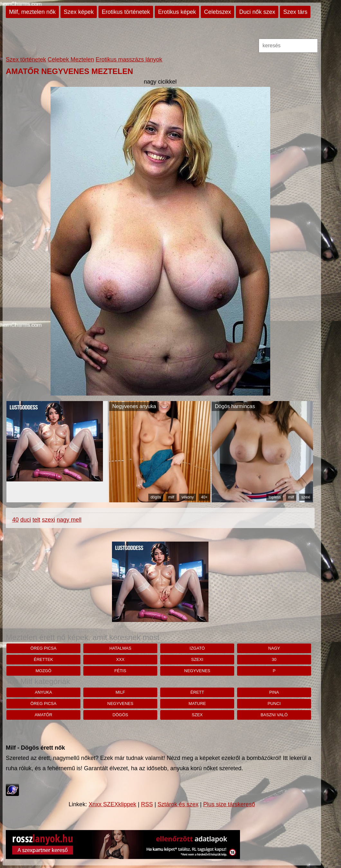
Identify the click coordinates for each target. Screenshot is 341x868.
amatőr (44, 715)
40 (15, 520)
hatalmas (120, 648)
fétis (120, 671)
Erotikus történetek (126, 12)
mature (197, 704)
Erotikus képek (177, 12)
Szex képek (79, 12)
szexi (306, 497)
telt (36, 520)
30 (274, 659)
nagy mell (69, 520)
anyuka (43, 692)
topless (275, 497)
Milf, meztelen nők (32, 12)
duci (26, 520)
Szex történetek (26, 59)
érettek (43, 659)
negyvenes (197, 671)
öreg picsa (44, 648)
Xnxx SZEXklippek (112, 804)
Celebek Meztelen (71, 59)
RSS (147, 804)
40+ (204, 497)
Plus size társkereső (229, 804)
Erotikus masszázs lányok (129, 59)
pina (274, 692)
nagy (274, 648)
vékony (188, 497)
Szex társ (295, 12)
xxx (120, 659)
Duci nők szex (257, 12)
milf (171, 497)
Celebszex (217, 12)
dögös (156, 497)
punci (274, 704)
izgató (197, 648)
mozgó (43, 671)
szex (197, 715)
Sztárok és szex (178, 804)
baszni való (274, 715)
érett (197, 692)
